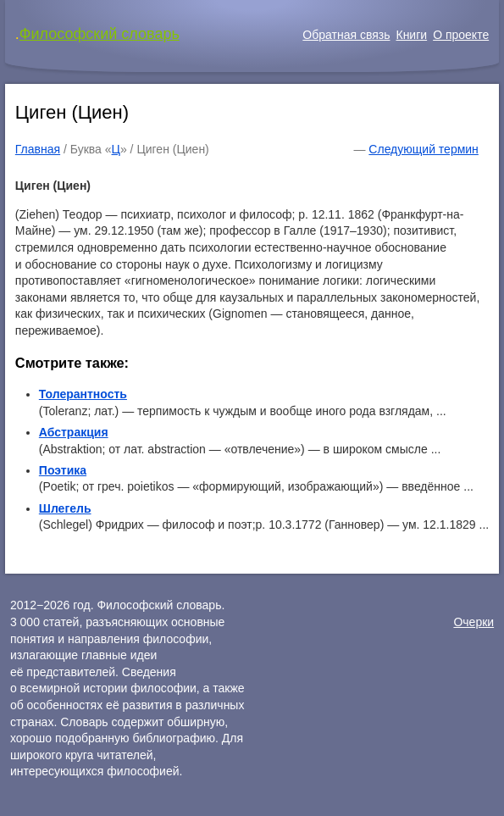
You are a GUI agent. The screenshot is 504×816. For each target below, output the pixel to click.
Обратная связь (346, 35)
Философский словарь (100, 34)
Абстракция (74, 432)
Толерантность (83, 394)
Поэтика (63, 470)
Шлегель (65, 508)
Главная (38, 149)
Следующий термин (423, 149)
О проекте (461, 35)
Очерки (474, 622)
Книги (411, 35)
